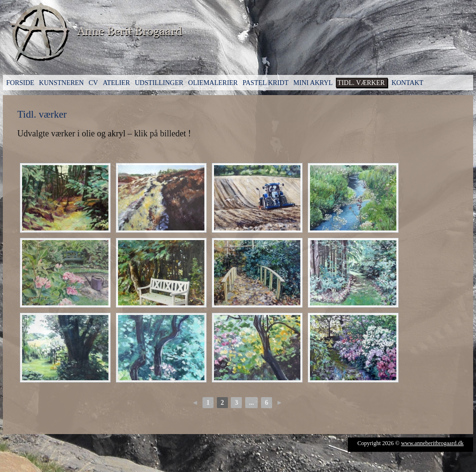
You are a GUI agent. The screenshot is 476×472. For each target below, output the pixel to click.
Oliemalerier (213, 83)
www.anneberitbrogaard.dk (433, 443)
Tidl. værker (361, 83)
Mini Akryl (313, 83)
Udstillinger (159, 83)
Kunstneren (61, 83)
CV (93, 83)
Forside (20, 83)
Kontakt (408, 83)
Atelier (116, 83)
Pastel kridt (265, 83)
